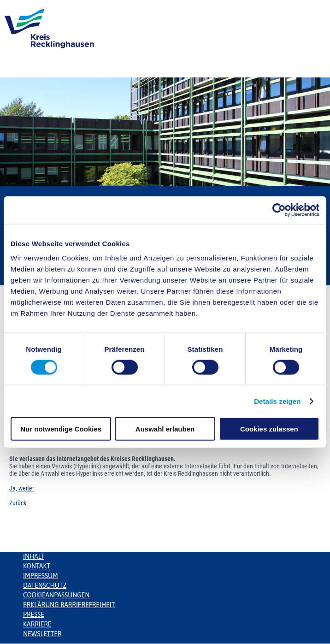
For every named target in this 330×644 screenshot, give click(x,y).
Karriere (37, 624)
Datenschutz (45, 585)
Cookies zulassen (269, 429)
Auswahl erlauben (165, 429)
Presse (34, 614)
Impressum (41, 576)
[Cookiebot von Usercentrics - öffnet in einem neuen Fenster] (279, 210)
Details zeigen (277, 401)
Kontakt (37, 566)
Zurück (18, 503)
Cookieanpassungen (56, 595)
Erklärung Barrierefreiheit (69, 605)
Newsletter (42, 634)
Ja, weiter (22, 488)
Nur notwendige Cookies (61, 429)
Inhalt (34, 556)
